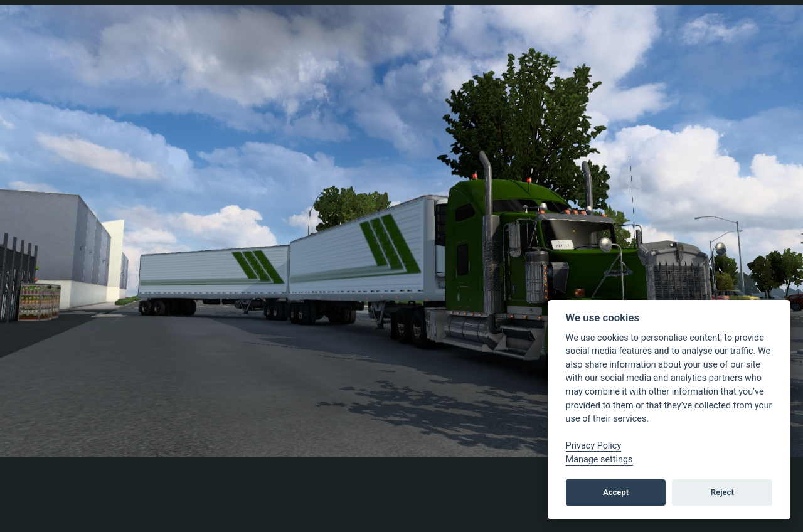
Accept (616, 492)
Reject (722, 492)
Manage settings (599, 460)
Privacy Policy (594, 446)
